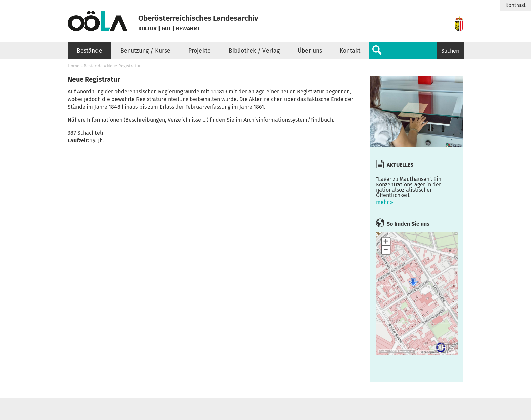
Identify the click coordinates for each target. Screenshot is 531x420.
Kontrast (515, 5)
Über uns (310, 51)
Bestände (89, 51)
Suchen (450, 51)
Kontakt (350, 51)
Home (73, 66)
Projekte (199, 51)
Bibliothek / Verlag (254, 51)
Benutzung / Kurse (145, 51)
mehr (417, 189)
